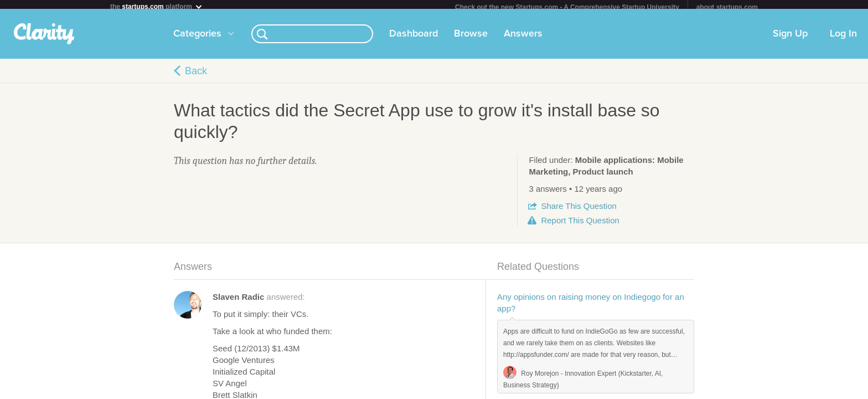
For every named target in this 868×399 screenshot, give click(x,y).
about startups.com (727, 7)
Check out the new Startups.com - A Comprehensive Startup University (567, 7)
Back (196, 75)
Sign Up (790, 38)
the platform (157, 6)
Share (578, 210)
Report (580, 225)
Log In (843, 38)
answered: (259, 301)
